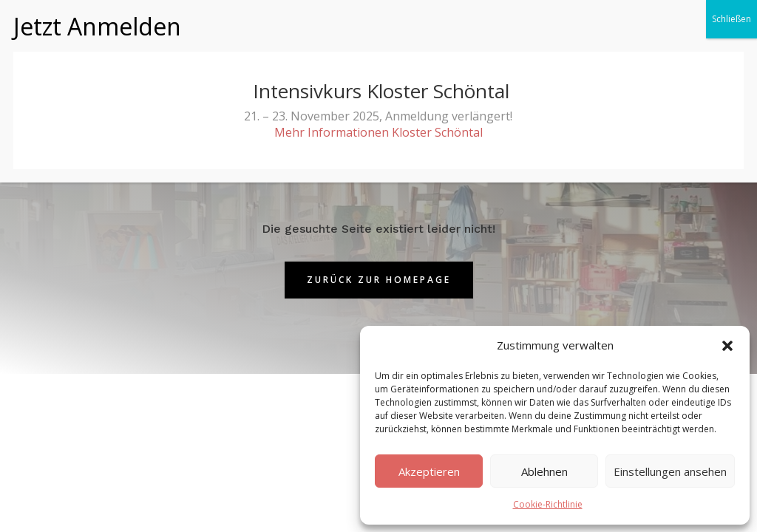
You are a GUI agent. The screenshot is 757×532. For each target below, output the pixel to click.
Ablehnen (544, 471)
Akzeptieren (429, 471)
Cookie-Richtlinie (548, 504)
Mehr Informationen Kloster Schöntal (378, 103)
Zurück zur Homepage (379, 280)
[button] (727, 346)
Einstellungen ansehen (670, 471)
